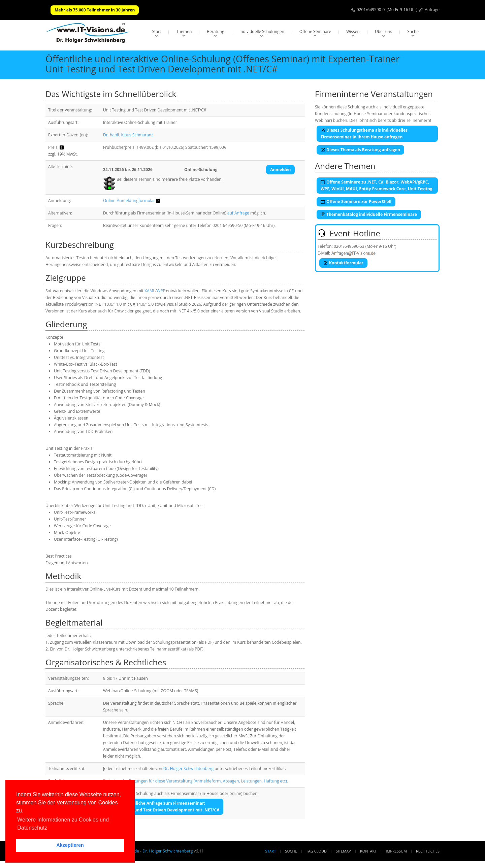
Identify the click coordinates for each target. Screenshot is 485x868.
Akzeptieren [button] (70, 845)
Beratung (216, 31)
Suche (413, 31)
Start (157, 31)
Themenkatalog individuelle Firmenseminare (369, 214)
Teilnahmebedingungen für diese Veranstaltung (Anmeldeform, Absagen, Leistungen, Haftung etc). (196, 781)
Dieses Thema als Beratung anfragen (360, 150)
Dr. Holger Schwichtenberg (188, 769)
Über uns (383, 31)
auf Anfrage (238, 213)
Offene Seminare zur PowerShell (356, 202)
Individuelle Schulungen (262, 31)
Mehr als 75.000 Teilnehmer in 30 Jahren (95, 10)
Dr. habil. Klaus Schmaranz (128, 135)
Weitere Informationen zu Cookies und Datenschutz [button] (63, 824)
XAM (149, 291)
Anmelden (280, 170)
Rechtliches (428, 851)
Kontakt (368, 851)
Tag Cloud (316, 851)
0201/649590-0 (371, 10)
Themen (184, 31)
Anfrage (432, 10)
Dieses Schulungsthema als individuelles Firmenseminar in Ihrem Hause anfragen (364, 133)
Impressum (396, 851)
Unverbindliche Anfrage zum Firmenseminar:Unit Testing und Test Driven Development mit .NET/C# (164, 807)
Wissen (353, 31)
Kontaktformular (343, 263)
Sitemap (343, 851)
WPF (161, 291)
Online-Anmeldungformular (129, 201)
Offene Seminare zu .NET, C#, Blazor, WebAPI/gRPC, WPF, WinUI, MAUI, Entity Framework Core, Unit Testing (376, 185)
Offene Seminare (315, 31)
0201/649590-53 (349, 246)
